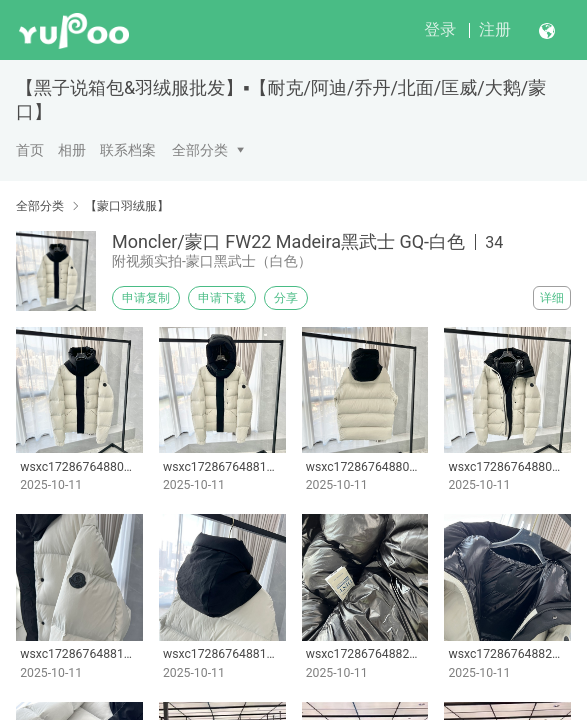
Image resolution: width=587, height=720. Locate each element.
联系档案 (128, 150)
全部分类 (200, 150)
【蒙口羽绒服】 (127, 206)
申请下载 (222, 298)
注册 (495, 29)
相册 (72, 150)
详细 (552, 298)
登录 (440, 29)
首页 (30, 150)
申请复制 (146, 298)
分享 (286, 298)
